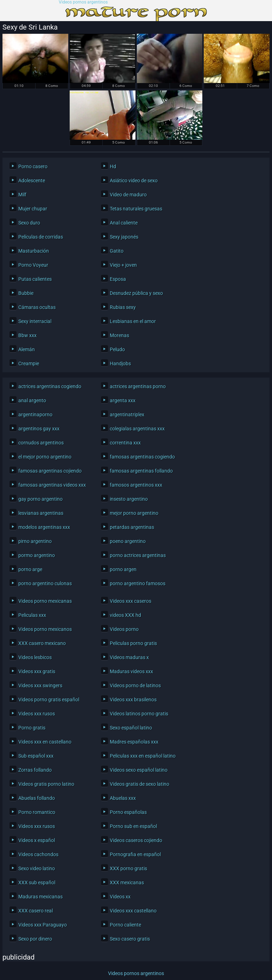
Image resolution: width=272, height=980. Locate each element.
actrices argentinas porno (138, 386)
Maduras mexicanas (40, 897)
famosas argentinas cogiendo (142, 457)
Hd (113, 166)
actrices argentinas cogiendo (50, 386)
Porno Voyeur (33, 265)
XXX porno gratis (128, 868)
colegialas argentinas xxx (137, 429)
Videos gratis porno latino (46, 784)
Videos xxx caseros (131, 601)
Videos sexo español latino (139, 770)
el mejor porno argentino (45, 457)
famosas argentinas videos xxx (52, 485)
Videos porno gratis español (49, 700)
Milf (22, 195)
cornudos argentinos (41, 443)
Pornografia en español (135, 854)
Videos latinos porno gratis (139, 714)
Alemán (27, 349)
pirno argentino (35, 541)
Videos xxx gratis (37, 671)
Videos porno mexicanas (45, 601)
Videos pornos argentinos (83, 2)
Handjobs (120, 363)
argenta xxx (123, 400)
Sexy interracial (35, 321)
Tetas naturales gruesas (136, 209)
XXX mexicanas (127, 883)
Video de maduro (128, 195)
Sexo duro (29, 223)
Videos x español (37, 840)
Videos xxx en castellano (45, 742)
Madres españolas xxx (134, 742)
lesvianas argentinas (41, 513)
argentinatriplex (127, 415)
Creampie (29, 363)
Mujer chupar (33, 209)
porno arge (30, 569)
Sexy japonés (124, 237)
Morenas (119, 335)
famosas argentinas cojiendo (50, 471)
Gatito (117, 251)
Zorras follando (35, 770)
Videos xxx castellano (133, 911)
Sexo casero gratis (130, 939)
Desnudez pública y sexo (136, 293)
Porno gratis (32, 728)
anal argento (32, 400)
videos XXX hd (125, 615)
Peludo (117, 349)
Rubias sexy (123, 307)
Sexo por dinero (35, 939)
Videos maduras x (129, 657)
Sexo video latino (37, 868)
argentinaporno (35, 415)
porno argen (123, 569)
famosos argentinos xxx (136, 485)
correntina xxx (125, 443)
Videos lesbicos (35, 657)
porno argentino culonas (45, 583)
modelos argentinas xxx (44, 527)
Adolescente (32, 181)
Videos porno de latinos (135, 685)
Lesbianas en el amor (133, 321)
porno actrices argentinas (138, 555)
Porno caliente (125, 925)
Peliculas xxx (32, 615)
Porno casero (33, 166)
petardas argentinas (132, 527)
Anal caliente (124, 223)
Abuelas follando (37, 798)
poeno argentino (128, 541)
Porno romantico (37, 812)
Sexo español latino (131, 728)
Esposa (118, 279)
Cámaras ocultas (37, 307)
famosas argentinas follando (141, 471)
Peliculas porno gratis (133, 643)
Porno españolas (128, 812)
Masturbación (34, 251)
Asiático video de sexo (134, 181)
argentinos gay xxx (39, 429)
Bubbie (26, 293)
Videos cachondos (38, 854)
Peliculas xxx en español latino (143, 756)
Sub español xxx (36, 756)
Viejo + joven (123, 265)
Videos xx (120, 897)
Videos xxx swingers (40, 685)
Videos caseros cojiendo (136, 840)
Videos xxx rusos (37, 714)
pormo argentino (37, 555)
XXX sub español (37, 883)
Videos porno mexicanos (45, 629)
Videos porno (124, 629)
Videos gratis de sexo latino (140, 784)
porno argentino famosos (138, 583)
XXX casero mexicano (42, 643)
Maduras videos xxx (131, 671)
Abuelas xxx (123, 798)
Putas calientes (35, 279)
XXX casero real (36, 911)
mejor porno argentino (134, 513)
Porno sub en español (133, 826)
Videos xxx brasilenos (133, 700)
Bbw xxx (27, 335)
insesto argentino (129, 499)
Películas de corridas (41, 237)
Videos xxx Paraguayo (43, 925)
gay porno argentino (40, 499)
